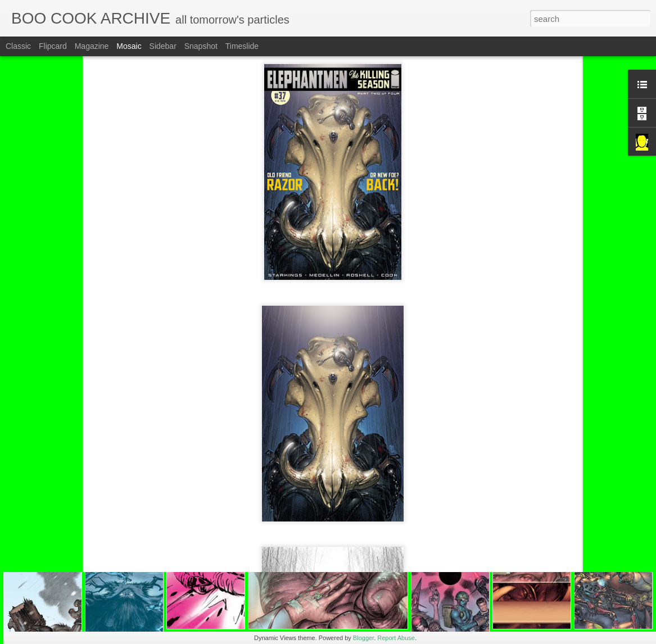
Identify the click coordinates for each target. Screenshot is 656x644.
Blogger (363, 638)
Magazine (92, 46)
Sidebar (163, 46)
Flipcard (53, 46)
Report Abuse (396, 638)
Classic (18, 46)
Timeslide (242, 46)
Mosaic (129, 46)
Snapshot (201, 46)
